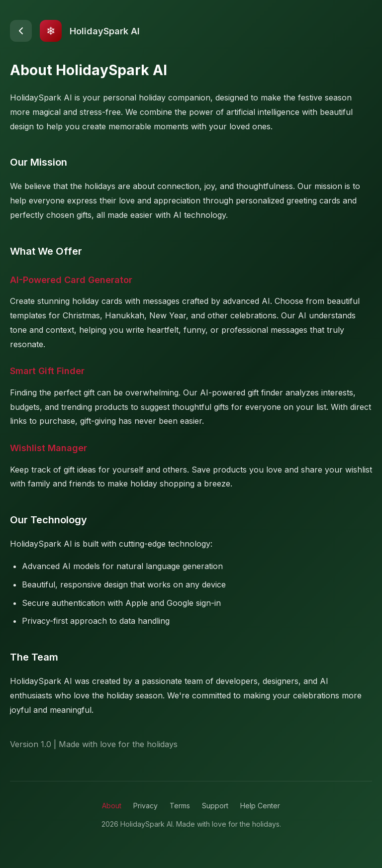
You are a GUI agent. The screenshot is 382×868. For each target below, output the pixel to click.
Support (215, 806)
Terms (180, 806)
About (112, 806)
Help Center (260, 806)
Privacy (145, 806)
